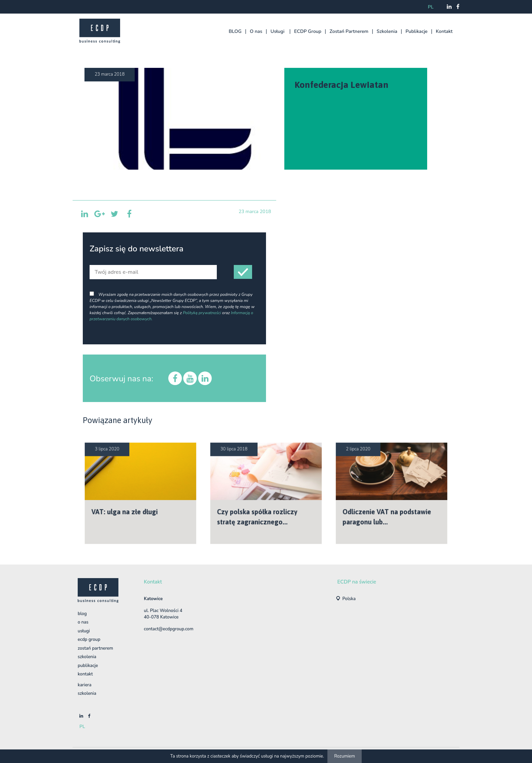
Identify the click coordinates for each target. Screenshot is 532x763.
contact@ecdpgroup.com (169, 629)
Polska (349, 599)
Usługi (277, 31)
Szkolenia (387, 31)
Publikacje (416, 31)
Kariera (84, 685)
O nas (256, 31)
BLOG (235, 31)
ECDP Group (308, 31)
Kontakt (444, 31)
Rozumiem (345, 756)
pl (431, 7)
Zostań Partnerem (349, 31)
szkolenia (87, 693)
